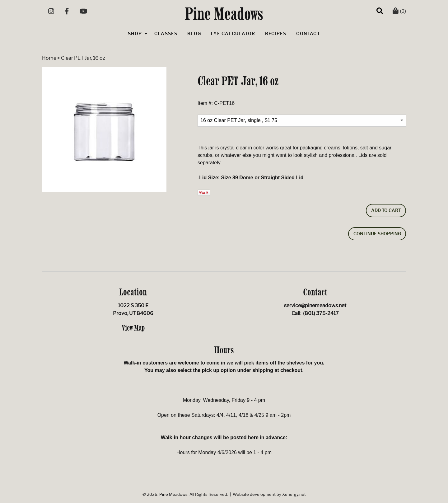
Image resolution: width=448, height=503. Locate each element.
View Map (133, 328)
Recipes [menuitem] (276, 34)
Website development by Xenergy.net (269, 494)
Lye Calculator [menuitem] (233, 34)
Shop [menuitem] (135, 34)
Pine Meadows (224, 14)
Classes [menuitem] (166, 34)
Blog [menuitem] (194, 34)
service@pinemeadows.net (315, 306)
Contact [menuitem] (308, 34)
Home (49, 58)
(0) (399, 11)
